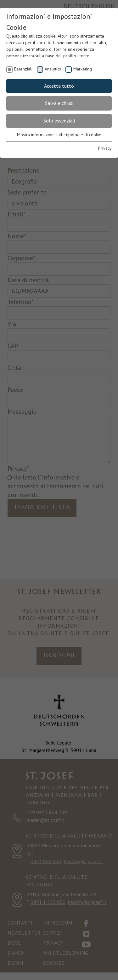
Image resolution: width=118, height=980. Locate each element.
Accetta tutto (59, 86)
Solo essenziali (59, 121)
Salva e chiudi (59, 103)
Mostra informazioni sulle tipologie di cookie (59, 135)
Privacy (105, 148)
